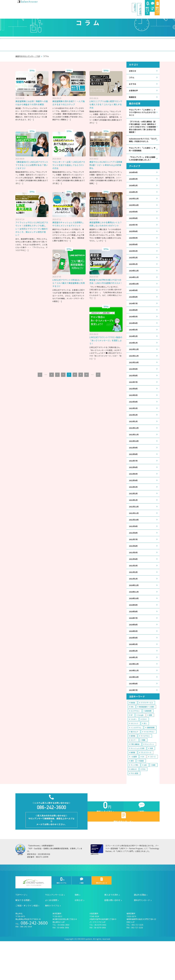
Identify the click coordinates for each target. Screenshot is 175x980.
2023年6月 (134, 407)
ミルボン (134, 753)
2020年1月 (134, 689)
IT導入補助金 (135, 778)
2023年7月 (134, 400)
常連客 (141, 794)
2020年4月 (134, 668)
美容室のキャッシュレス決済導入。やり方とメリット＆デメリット (68, 220)
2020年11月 (134, 620)
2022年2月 (134, 517)
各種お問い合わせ (112, 939)
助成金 (133, 736)
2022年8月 (134, 476)
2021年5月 (134, 579)
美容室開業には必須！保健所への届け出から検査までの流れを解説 (31, 99)
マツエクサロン (149, 765)
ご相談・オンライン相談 (141, 42)
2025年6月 (134, 242)
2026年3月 (134, 186)
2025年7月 (134, 235)
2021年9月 (134, 552)
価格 (50, 42)
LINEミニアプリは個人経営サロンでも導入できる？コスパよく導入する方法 (106, 99)
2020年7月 (134, 648)
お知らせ (76, 5)
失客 (151, 782)
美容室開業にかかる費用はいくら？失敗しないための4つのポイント (106, 220)
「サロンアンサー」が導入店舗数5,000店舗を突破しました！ (142, 164)
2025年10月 (134, 214)
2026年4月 (134, 180)
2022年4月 (134, 503)
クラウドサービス (147, 736)
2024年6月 (134, 324)
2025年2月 (134, 269)
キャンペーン (150, 778)
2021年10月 (134, 545)
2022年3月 (134, 510)
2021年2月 (134, 600)
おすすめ (133, 80)
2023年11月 (134, 372)
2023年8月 (134, 393)
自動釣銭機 (151, 761)
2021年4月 (134, 586)
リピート (153, 790)
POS (144, 803)
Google (141, 749)
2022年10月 (134, 462)
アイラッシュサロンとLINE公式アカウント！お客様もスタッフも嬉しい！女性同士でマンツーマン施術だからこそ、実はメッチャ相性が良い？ (31, 224)
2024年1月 (134, 359)
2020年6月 (134, 655)
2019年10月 (134, 710)
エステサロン (135, 744)
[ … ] (32, 118)
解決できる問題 (113, 42)
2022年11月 (134, 455)
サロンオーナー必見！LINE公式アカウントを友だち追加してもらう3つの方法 (68, 160)
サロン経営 (134, 807)
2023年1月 (134, 441)
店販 (150, 749)
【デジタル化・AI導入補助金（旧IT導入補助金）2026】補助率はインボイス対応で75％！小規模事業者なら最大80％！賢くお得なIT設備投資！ (142, 127)
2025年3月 (134, 262)
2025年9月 (134, 221)
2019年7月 (134, 724)
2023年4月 (134, 421)
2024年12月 (134, 283)
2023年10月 (134, 379)
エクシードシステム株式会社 (33, 922)
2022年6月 (134, 489)
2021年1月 (134, 607)
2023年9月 (134, 386)
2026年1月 (134, 200)
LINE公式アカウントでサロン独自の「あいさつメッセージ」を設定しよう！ (32, 341)
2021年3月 (134, 593)
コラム (132, 73)
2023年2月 (134, 434)
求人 (145, 757)
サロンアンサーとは (30, 42)
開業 (144, 774)
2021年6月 (134, 572)
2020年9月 (134, 634)
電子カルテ (134, 765)
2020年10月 (134, 627)
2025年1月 (134, 276)
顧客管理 (148, 744)
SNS (132, 740)
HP (132, 749)
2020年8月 (134, 641)
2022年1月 (134, 524)
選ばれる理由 (91, 42)
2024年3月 (134, 345)
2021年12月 (134, 531)
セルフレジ (134, 757)
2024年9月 (134, 304)
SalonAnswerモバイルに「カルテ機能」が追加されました (143, 143)
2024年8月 (134, 311)
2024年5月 (134, 331)
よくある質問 (95, 5)
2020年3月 (134, 675)
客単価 (133, 769)
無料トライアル (116, 5)
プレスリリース (146, 786)
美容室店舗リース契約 (146, 740)
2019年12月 (134, 696)
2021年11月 (134, 538)
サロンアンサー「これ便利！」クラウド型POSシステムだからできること (143, 109)
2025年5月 (134, 248)
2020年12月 (134, 613)
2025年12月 (134, 207)
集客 (154, 799)
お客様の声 (134, 87)
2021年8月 (134, 558)
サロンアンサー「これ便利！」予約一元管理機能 (143, 152)
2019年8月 (134, 717)
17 (98, 376)
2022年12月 (134, 448)
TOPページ (21, 934)
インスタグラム (136, 761)
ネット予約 (134, 799)
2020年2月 (134, 682)
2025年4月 (134, 255)
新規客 (133, 786)
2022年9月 (134, 469)
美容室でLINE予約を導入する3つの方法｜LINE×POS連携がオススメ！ (105, 281)
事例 (132, 794)
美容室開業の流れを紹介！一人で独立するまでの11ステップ (68, 98)
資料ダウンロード (151, 5)
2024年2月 (134, 352)
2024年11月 (134, 290)
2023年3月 (134, 427)
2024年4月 (134, 338)
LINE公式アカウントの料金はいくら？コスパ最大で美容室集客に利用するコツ (68, 281)
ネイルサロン (145, 769)
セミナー (134, 774)
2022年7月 (134, 483)
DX (143, 790)
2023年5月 (134, 414)
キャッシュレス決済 (137, 782)
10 (86, 376)
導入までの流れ (68, 42)
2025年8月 (134, 228)
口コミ (145, 753)
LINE (145, 799)
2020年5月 (134, 662)
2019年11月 (134, 703)
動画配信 (133, 93)
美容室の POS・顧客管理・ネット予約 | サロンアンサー (32, 5)
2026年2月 (134, 193)
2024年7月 (134, 317)
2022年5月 (134, 496)
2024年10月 (134, 297)
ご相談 (134, 5)
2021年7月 (134, 565)
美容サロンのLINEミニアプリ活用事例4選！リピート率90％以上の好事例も (106, 160)
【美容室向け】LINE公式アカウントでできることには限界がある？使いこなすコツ (32, 160)
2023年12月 (134, 366)
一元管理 (134, 790)
